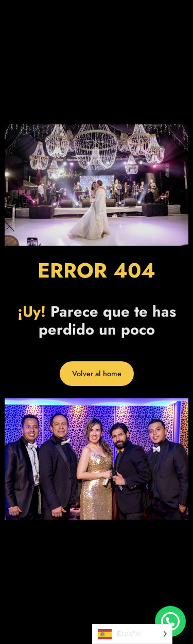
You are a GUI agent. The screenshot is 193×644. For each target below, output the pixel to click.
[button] (170, 621)
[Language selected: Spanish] (132, 634)
